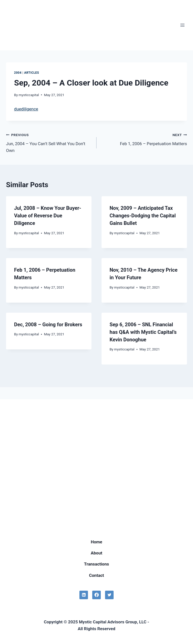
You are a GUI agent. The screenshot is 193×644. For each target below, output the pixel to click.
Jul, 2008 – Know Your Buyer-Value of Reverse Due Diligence (48, 216)
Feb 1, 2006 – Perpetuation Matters (144, 139)
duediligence (26, 109)
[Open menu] (182, 25)
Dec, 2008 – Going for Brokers (48, 325)
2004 (18, 73)
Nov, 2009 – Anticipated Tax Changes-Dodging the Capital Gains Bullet (143, 216)
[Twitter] (109, 595)
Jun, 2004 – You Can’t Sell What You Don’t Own (49, 142)
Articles (32, 73)
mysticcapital (29, 95)
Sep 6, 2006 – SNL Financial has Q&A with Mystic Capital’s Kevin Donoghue (143, 332)
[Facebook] (96, 595)
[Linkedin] (84, 595)
